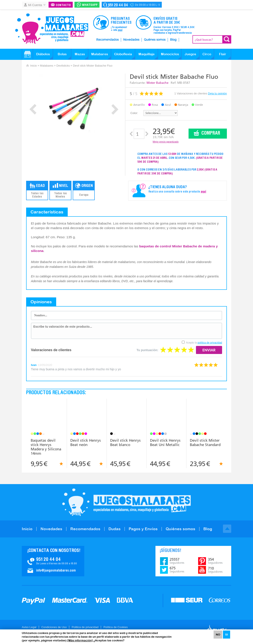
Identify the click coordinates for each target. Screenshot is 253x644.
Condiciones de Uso (54, 627)
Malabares (100, 54)
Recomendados (107, 40)
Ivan (34, 365)
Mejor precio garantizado (166, 142)
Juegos (190, 54)
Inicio (34, 66)
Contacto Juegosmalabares (132, 5)
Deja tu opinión (217, 93)
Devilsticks (63, 66)
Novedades (131, 40)
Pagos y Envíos (143, 529)
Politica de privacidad (85, 627)
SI (227, 635)
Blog (173, 40)
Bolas (62, 54)
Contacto (63, 5)
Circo (207, 54)
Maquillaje (147, 54)
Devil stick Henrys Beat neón (86, 443)
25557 (177, 561)
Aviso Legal (29, 627)
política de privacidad (210, 343)
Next (115, 109)
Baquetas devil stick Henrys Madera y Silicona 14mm (46, 447)
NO (218, 635)
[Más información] (80, 640)
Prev (33, 109)
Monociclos (170, 54)
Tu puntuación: (147, 350)
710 (215, 570)
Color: (134, 113)
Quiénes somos (155, 40)
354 (215, 561)
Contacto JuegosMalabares (53, 561)
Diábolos (43, 54)
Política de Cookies (116, 627)
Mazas (80, 54)
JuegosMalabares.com (52, 29)
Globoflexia (123, 54)
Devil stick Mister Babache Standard (205, 443)
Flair (223, 54)
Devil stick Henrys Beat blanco (125, 443)
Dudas (115, 529)
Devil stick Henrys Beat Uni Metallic (165, 443)
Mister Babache (158, 83)
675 (177, 570)
